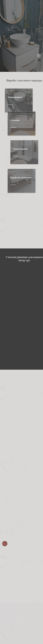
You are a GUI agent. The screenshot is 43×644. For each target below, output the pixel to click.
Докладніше (7, 104)
